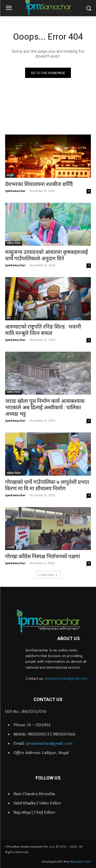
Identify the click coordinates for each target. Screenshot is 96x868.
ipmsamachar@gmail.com (66, 679)
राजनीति (11, 548)
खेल (9, 318)
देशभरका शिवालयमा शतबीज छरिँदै (39, 184)
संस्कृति (10, 175)
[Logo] (48, 622)
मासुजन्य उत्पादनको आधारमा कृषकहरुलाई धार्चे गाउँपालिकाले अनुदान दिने (46, 255)
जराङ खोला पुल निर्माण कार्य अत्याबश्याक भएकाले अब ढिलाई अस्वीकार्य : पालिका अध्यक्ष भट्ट (45, 408)
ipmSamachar (15, 191)
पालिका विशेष (14, 243)
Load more (48, 575)
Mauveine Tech (80, 862)
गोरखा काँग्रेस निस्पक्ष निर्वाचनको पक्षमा (42, 556)
